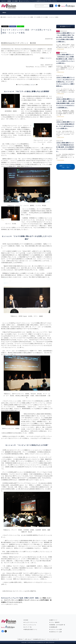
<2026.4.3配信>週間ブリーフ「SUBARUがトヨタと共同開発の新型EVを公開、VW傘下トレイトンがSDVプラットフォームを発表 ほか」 (65, 59)
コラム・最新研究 (55, 622)
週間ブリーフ (54, 620)
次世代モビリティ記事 (56, 632)
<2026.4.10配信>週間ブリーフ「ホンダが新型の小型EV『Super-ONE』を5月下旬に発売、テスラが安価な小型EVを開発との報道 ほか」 (65, 37)
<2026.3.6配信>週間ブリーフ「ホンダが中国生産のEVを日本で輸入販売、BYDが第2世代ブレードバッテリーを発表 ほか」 (65, 147)
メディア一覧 (28, 627)
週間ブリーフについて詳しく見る (66, 167)
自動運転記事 (54, 627)
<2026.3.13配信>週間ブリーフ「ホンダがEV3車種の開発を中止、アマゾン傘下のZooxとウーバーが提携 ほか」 (65, 125)
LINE (20, 26)
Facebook (13, 26)
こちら (47, 58)
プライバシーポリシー (52, 639)
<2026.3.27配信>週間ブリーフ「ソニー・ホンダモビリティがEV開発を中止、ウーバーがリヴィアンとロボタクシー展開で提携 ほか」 (65, 82)
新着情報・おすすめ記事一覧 (58, 625)
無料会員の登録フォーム (31, 629)
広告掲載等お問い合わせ (39, 639)
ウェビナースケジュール (31, 622)
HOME (26, 620)
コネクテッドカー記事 (56, 629)
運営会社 (21, 639)
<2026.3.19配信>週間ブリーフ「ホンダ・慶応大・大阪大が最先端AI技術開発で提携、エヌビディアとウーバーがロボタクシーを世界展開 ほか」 (65, 103)
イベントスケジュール (30, 625)
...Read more (60, 49)
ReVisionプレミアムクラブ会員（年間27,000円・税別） (20, 598)
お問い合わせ (28, 639)
